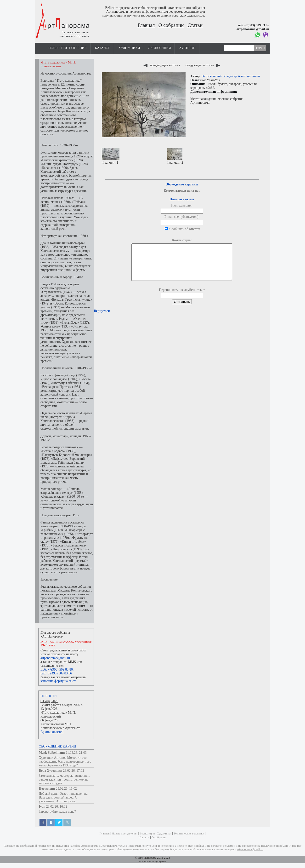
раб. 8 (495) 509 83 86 (56, 673)
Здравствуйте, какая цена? (57, 812)
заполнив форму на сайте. (59, 681)
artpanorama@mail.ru (55, 658)
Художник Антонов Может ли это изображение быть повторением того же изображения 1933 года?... (65, 762)
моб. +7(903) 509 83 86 (57, 670)
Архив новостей (52, 732)
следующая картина (203, 65)
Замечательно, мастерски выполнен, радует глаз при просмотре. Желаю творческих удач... (65, 779)
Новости (49, 696)
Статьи (195, 25)
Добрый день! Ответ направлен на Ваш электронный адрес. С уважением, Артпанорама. (63, 797)
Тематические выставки (189, 834)
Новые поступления (68, 48)
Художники (129, 48)
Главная (146, 25)
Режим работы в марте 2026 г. (62, 705)
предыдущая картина (162, 65)
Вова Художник (51, 771)
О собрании (171, 25)
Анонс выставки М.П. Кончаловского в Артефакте (60, 726)
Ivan (42, 807)
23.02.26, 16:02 (57, 807)
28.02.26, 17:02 (73, 771)
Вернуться (102, 318)
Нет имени (47, 789)
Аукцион (187, 48)
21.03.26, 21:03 (76, 753)
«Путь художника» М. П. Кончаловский (58, 715)
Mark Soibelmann (52, 753)
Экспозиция (159, 48)
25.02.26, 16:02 (66, 789)
